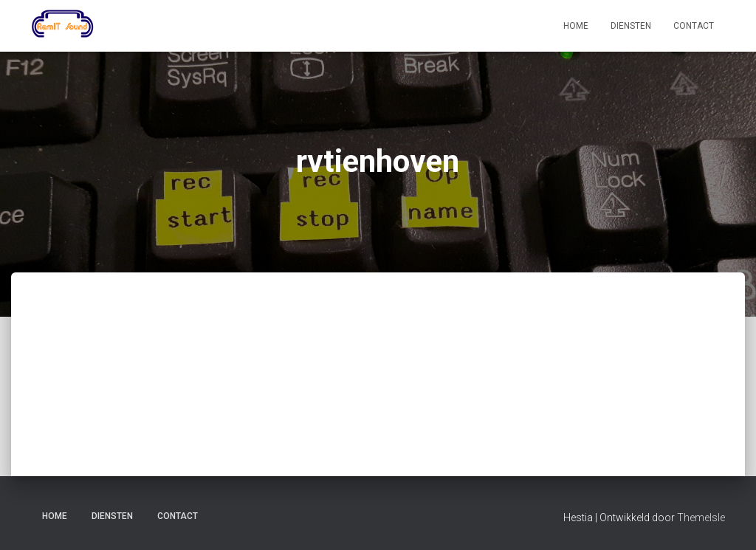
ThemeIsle (701, 518)
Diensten (631, 26)
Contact (694, 26)
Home (576, 26)
